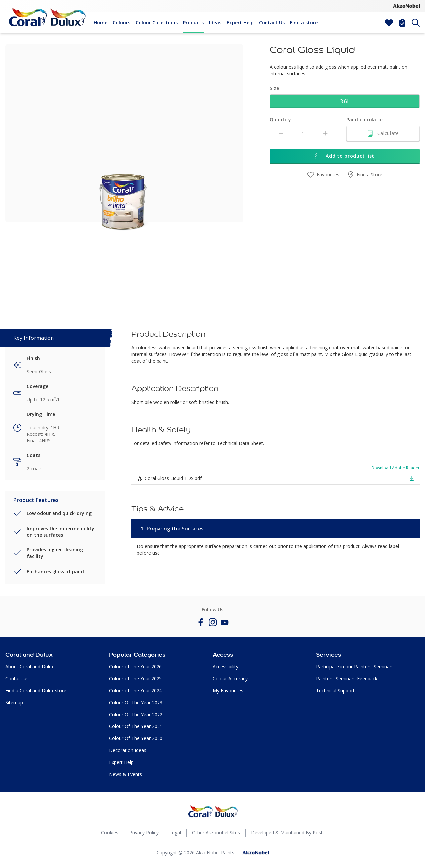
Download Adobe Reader (396, 468)
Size (274, 88)
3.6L (345, 101)
